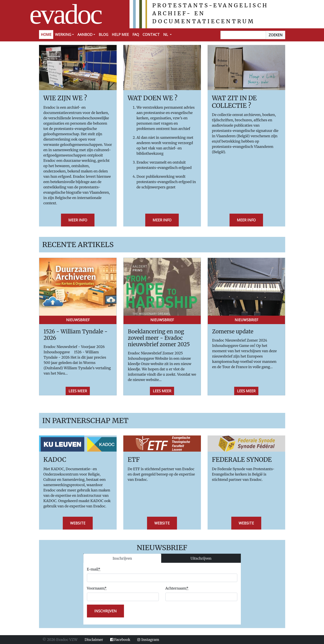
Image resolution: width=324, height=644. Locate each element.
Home (46, 35)
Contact (151, 35)
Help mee (120, 35)
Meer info (78, 220)
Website (78, 523)
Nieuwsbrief (78, 320)
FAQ (136, 35)
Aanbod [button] (85, 35)
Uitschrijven (201, 558)
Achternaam (177, 588)
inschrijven (105, 611)
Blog (103, 35)
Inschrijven (122, 558)
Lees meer (78, 391)
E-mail (94, 569)
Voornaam (97, 588)
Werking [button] (63, 35)
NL (166, 35)
